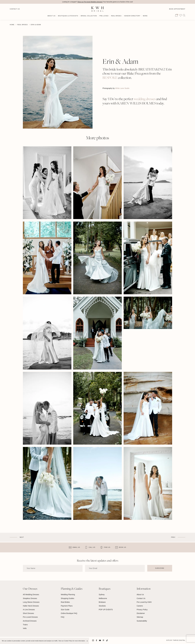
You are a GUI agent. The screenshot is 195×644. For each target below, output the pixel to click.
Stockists (102, 606)
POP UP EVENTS (106, 610)
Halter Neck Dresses (31, 606)
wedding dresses (145, 99)
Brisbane (102, 602)
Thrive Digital (179, 640)
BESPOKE (110, 78)
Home (12, 25)
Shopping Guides (67, 598)
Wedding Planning (68, 595)
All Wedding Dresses (31, 595)
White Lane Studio (122, 88)
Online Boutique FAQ (69, 613)
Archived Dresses (30, 621)
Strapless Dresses (30, 598)
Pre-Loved (104, 16)
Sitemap (140, 617)
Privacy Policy (142, 610)
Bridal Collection (89, 16)
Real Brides (116, 16)
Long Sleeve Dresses (31, 602)
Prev (173, 537)
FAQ (63, 617)
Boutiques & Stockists (68, 16)
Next (22, 537)
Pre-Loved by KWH (144, 602)
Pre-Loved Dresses (30, 617)
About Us (51, 16)
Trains (25, 625)
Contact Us (15, 9)
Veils (25, 628)
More (145, 16)
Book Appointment (177, 9)
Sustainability (142, 621)
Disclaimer (141, 613)
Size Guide (65, 610)
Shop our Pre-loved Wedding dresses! (90, 2)
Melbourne (103, 598)
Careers (140, 606)
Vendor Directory (132, 16)
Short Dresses (28, 613)
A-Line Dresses (29, 610)
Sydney (102, 595)
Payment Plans (67, 606)
